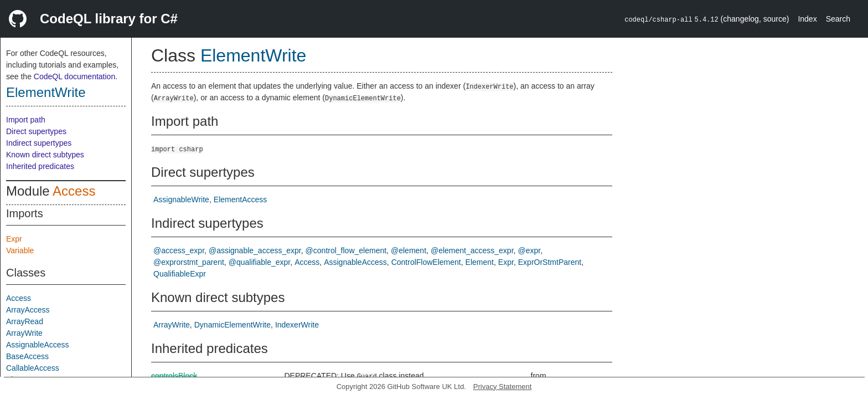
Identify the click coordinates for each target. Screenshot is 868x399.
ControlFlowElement (426, 262)
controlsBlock (174, 376)
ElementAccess (240, 199)
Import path (26, 120)
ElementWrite (46, 92)
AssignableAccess (38, 345)
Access (74, 191)
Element (480, 262)
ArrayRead (25, 321)
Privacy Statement (503, 387)
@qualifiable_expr (260, 262)
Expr (14, 239)
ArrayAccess (28, 310)
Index (807, 19)
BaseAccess (27, 356)
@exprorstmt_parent (189, 262)
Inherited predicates (40, 166)
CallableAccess (33, 368)
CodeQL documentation (74, 76)
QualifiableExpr (180, 274)
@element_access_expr (472, 250)
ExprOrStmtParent (550, 262)
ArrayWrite (24, 333)
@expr (529, 250)
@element (409, 250)
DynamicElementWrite (232, 325)
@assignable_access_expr (255, 250)
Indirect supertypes (39, 143)
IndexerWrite (297, 325)
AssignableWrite (181, 199)
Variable (20, 250)
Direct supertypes (36, 131)
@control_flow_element (346, 250)
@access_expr (179, 250)
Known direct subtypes (45, 155)
